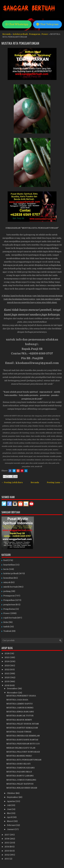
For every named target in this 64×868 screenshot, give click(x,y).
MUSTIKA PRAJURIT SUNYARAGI (23, 752)
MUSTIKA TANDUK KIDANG (20, 768)
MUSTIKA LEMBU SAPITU (20, 704)
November (13, 693)
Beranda (7, 34)
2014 (7, 847)
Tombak (7, 631)
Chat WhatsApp (17, 24)
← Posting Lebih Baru (12, 482)
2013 (7, 851)
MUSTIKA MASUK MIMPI (19, 720)
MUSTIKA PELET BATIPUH (20, 784)
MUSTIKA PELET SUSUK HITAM (23, 724)
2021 (7, 673)
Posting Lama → (55, 482)
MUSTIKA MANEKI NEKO (19, 756)
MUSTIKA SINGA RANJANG (20, 712)
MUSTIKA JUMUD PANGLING (21, 780)
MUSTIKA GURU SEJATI (18, 764)
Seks (6, 622)
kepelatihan (9, 565)
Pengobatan (9, 609)
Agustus (11, 801)
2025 (7, 657)
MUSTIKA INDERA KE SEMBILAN (23, 736)
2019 (7, 681)
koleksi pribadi (20, 34)
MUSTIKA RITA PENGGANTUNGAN (20, 43)
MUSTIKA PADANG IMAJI (19, 772)
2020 (7, 677)
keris (6, 569)
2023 (7, 666)
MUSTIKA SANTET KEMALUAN (22, 728)
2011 (7, 859)
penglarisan (9, 605)
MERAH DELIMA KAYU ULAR (21, 748)
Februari (12, 825)
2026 (7, 653)
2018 (7, 685)
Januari (11, 829)
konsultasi (8, 578)
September (13, 797)
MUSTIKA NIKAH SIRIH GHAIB (22, 788)
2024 (7, 661)
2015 (7, 843)
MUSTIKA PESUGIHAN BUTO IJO (23, 744)
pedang (7, 591)
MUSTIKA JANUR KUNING (20, 708)
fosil (5, 560)
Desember (12, 689)
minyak (7, 582)
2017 (7, 835)
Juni (9, 809)
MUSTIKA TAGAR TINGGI (19, 732)
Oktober (11, 793)
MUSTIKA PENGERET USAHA (21, 696)
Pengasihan (9, 600)
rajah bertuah (10, 618)
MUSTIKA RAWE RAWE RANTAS (22, 740)
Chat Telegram (47, 24)
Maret (10, 821)
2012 (7, 855)
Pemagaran (35, 34)
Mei (9, 813)
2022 (7, 670)
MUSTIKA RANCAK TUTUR (20, 716)
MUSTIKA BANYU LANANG (20, 776)
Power (45, 34)
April (10, 817)
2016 (7, 839)
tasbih (6, 627)
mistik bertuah (11, 587)
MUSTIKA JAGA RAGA (17, 700)
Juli (9, 805)
